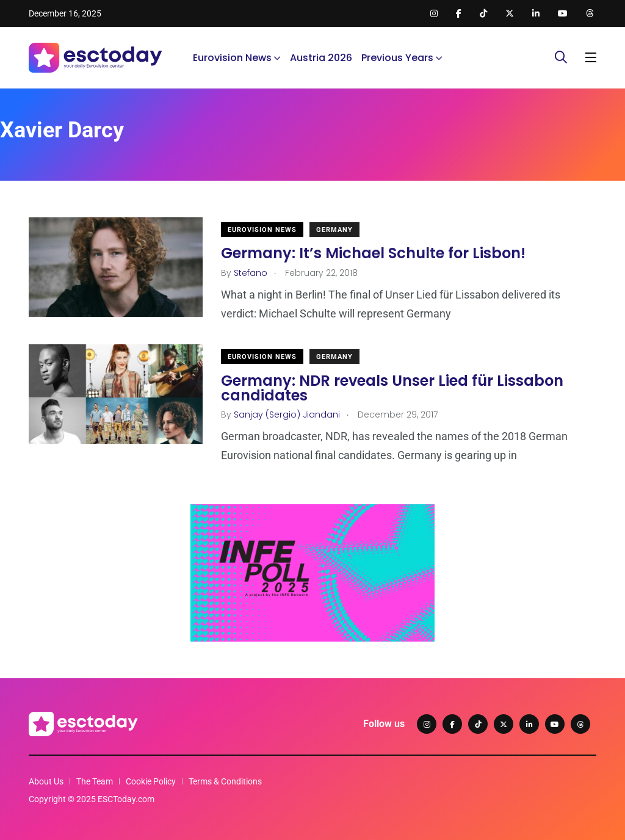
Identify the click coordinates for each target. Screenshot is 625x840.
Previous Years (397, 58)
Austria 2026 (321, 58)
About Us (46, 781)
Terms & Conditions (225, 781)
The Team (95, 781)
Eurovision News (232, 58)
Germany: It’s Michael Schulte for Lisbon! (373, 253)
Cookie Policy (151, 781)
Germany (334, 230)
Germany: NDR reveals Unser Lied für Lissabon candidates (392, 387)
